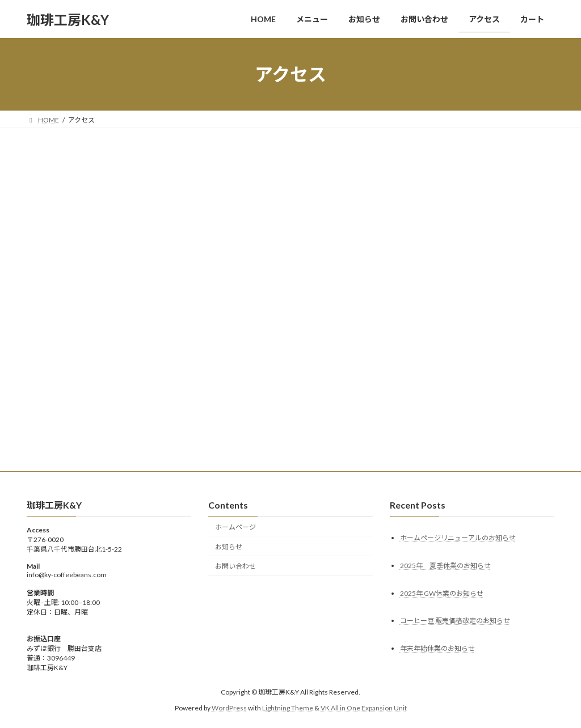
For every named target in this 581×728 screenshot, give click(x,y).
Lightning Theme (288, 708)
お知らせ (229, 547)
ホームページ (235, 527)
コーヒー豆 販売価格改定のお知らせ (455, 621)
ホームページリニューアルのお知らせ (458, 538)
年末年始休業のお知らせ (437, 649)
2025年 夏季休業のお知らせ (445, 566)
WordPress (229, 708)
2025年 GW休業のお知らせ (442, 593)
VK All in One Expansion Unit (364, 708)
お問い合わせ (235, 567)
